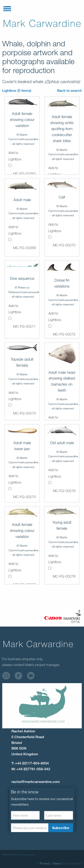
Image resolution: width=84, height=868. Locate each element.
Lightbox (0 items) (17, 91)
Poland (45, 863)
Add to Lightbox (15, 159)
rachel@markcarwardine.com (36, 782)
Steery (57, 863)
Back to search (69, 91)
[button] (7, 8)
